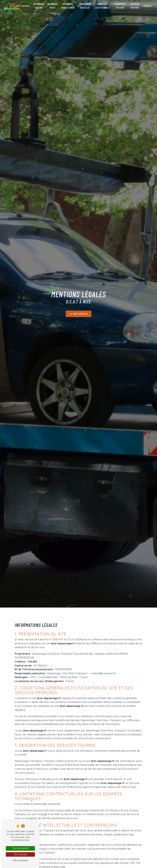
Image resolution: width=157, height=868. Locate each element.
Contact (147, 6)
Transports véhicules (85, 6)
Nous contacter (79, 314)
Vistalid (32, 662)
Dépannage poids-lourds (68, 6)
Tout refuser (20, 854)
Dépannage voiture (39, 6)
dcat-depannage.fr (63, 643)
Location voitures (135, 6)
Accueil (26, 6)
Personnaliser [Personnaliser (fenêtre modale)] (20, 860)
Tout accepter (20, 848)
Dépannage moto (53, 6)
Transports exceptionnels (103, 6)
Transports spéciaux (120, 6)
